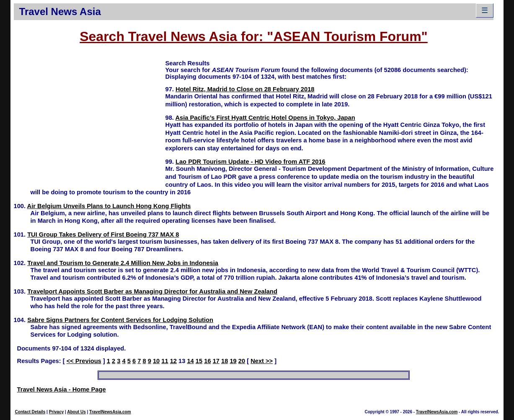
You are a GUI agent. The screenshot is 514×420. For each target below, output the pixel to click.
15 (199, 361)
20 (242, 361)
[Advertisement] (90, 118)
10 (156, 361)
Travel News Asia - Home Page (62, 389)
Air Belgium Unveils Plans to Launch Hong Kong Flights (109, 206)
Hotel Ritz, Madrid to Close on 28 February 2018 (245, 89)
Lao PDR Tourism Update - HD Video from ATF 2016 (251, 162)
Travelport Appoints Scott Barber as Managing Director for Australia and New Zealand (152, 291)
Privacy (57, 412)
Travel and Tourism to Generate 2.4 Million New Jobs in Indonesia (123, 263)
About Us (76, 412)
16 (207, 361)
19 (233, 361)
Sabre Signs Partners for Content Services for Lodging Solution (120, 320)
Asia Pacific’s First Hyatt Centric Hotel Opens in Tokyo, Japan (265, 118)
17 (216, 361)
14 (190, 361)
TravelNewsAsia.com (110, 412)
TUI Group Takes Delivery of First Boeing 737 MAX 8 (103, 234)
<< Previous (84, 361)
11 (165, 361)
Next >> (262, 361)
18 (225, 361)
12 (173, 361)
